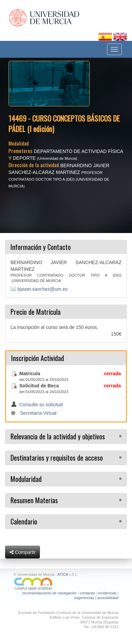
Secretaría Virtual (38, 413)
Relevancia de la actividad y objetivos (58, 436)
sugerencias (84, 598)
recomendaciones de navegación (49, 593)
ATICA (63, 574)
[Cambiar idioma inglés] (120, 36)
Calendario (24, 521)
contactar (87, 593)
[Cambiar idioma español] (106, 36)
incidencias (107, 593)
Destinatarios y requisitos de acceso (57, 458)
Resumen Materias (34, 500)
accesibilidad (108, 598)
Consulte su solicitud (41, 405)
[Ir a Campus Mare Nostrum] (66, 584)
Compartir (23, 552)
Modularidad (26, 479)
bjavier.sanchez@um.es (42, 289)
